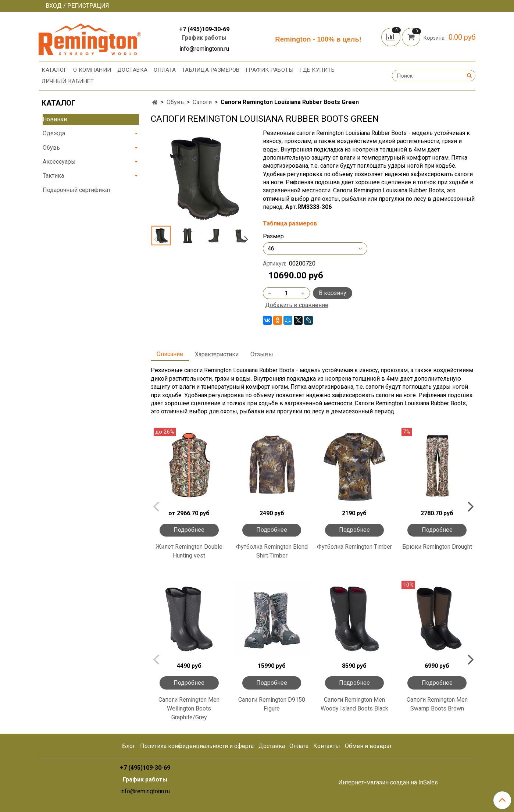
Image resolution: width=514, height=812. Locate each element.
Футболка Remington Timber (354, 547)
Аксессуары (59, 162)
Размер (273, 236)
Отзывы (262, 354)
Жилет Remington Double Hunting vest (189, 551)
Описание (170, 354)
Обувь (175, 102)
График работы (204, 38)
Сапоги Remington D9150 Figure (272, 704)
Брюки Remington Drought (437, 547)
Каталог (54, 70)
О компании (92, 70)
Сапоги (202, 102)
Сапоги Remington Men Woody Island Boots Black (354, 704)
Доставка (133, 70)
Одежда (54, 133)
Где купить (317, 70)
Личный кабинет (68, 81)
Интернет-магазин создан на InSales (388, 783)
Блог (129, 746)
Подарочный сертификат (77, 190)
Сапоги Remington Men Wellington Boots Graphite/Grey (189, 708)
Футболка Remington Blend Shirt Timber (272, 551)
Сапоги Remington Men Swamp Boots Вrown (437, 704)
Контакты (327, 746)
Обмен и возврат (368, 746)
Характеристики (217, 354)
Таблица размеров (211, 70)
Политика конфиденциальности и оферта (197, 746)
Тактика (53, 176)
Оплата (165, 70)
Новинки (55, 119)
